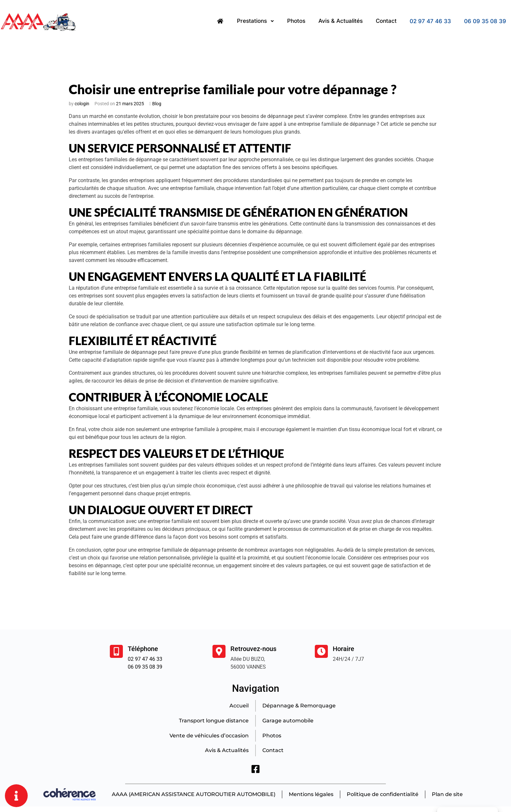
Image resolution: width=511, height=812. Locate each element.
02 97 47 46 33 (430, 21)
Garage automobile (288, 721)
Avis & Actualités (341, 21)
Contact (386, 21)
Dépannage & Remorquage (299, 706)
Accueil (239, 706)
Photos (296, 21)
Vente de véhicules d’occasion (209, 736)
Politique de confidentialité (383, 795)
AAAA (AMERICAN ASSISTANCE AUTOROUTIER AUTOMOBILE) (193, 795)
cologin (82, 104)
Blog (157, 104)
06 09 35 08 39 (485, 21)
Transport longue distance (213, 721)
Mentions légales (311, 795)
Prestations (255, 21)
